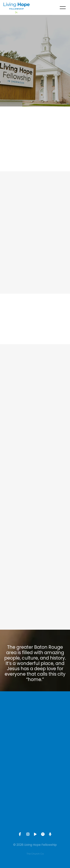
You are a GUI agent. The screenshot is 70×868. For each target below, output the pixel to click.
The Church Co (35, 854)
